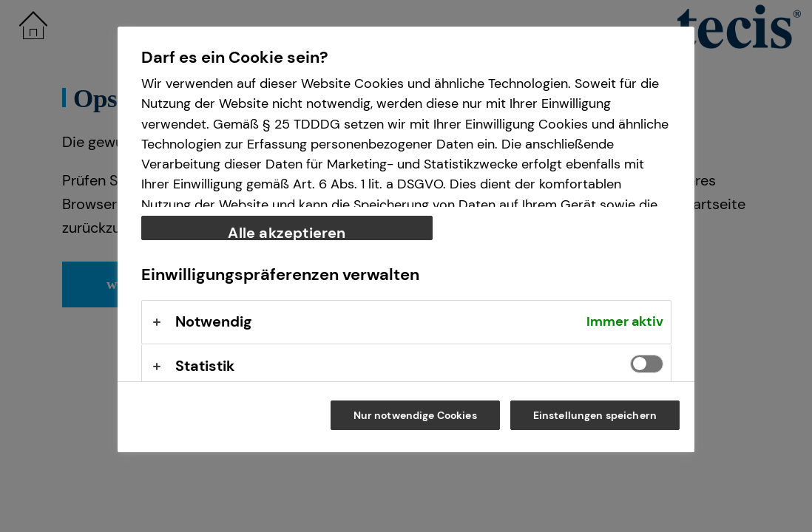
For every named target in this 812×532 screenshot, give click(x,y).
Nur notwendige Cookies (415, 415)
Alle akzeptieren (287, 232)
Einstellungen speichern (595, 415)
